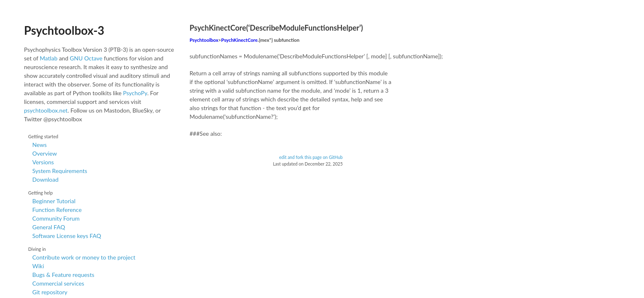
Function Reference (57, 210)
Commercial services (58, 283)
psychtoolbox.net (46, 110)
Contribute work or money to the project (84, 257)
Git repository (50, 292)
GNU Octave (86, 58)
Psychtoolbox (204, 40)
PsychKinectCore (239, 40)
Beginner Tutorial (54, 201)
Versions (43, 162)
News (40, 145)
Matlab (49, 58)
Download (45, 179)
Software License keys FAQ (67, 236)
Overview (45, 153)
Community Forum (56, 218)
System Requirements (60, 171)
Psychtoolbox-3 (64, 30)
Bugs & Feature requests (63, 275)
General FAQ (49, 227)
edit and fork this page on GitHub (311, 157)
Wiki (38, 266)
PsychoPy (135, 93)
